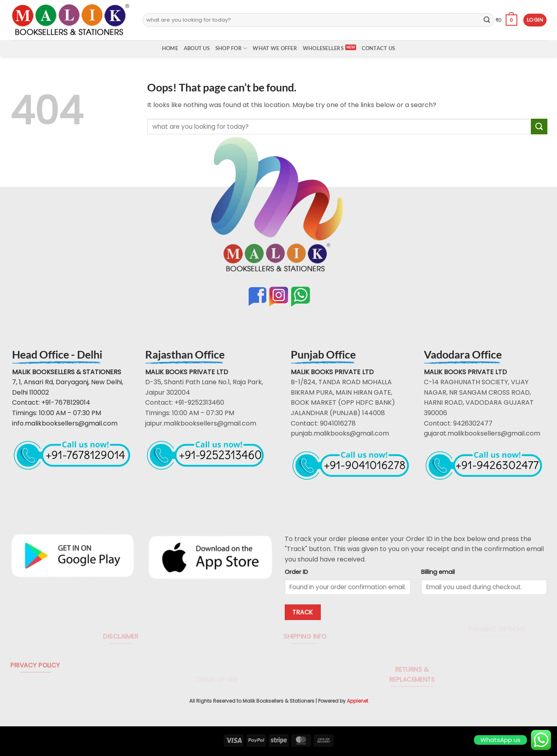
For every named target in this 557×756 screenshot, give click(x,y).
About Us (197, 48)
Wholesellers (323, 48)
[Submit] (487, 20)
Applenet (357, 701)
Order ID (296, 572)
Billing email (438, 572)
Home (170, 48)
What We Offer (275, 48)
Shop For (231, 48)
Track (303, 612)
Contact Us (379, 48)
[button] (506, 20)
